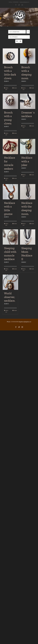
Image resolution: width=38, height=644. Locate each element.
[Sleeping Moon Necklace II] (28, 237)
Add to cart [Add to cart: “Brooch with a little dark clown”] (7, 89)
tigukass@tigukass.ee (25, 2)
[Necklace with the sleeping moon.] (28, 192)
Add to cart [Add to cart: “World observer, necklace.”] (7, 311)
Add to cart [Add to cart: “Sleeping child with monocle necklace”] (7, 270)
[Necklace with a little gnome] (10, 192)
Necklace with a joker (27, 161)
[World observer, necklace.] (10, 282)
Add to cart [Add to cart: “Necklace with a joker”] (24, 176)
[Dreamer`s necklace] (28, 101)
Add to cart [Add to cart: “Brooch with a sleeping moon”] (24, 89)
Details (15, 88)
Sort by (14, 32)
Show (13, 37)
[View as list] (20, 41)
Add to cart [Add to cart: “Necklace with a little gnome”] (7, 224)
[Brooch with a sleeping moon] (28, 56)
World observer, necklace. (10, 297)
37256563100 (15, 2)
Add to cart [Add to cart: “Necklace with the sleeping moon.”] (24, 224)
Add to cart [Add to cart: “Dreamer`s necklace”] (24, 127)
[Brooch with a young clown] (10, 101)
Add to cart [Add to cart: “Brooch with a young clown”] (7, 134)
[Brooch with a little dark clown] (10, 56)
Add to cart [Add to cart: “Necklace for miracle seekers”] (7, 179)
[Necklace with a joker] (28, 147)
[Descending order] (28, 32)
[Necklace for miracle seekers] (10, 147)
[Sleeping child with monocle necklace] (10, 237)
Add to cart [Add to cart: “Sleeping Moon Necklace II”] (24, 270)
